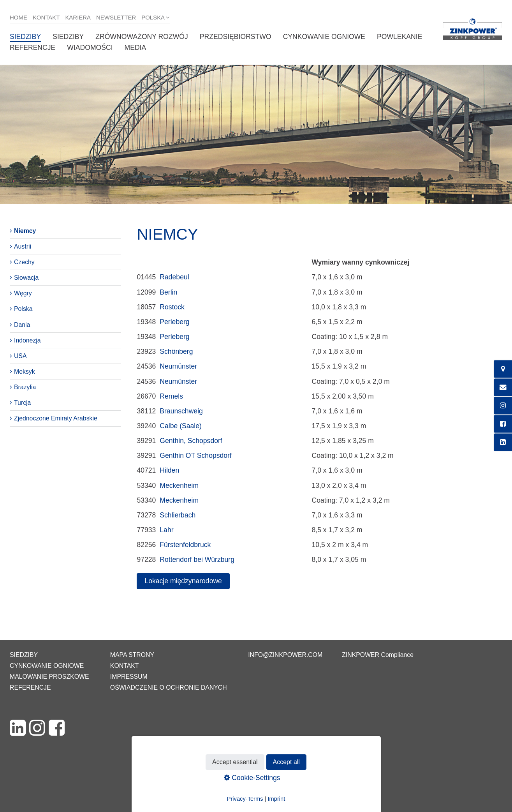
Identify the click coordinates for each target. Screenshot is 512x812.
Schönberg (176, 351)
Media (135, 48)
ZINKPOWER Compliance (378, 655)
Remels (171, 396)
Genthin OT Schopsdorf (196, 455)
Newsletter (116, 17)
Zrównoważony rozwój (142, 37)
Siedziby (25, 37)
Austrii (23, 246)
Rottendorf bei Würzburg (197, 560)
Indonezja (27, 340)
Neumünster (178, 366)
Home (18, 17)
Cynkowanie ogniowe (324, 37)
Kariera (78, 17)
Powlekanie (399, 37)
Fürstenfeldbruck (185, 545)
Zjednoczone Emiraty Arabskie (56, 418)
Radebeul (174, 277)
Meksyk (25, 372)
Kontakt (46, 17)
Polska (153, 17)
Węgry (23, 293)
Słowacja (26, 278)
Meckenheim (179, 485)
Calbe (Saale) (181, 426)
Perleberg (174, 322)
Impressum (129, 677)
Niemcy (25, 231)
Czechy (24, 262)
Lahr (166, 530)
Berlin (168, 292)
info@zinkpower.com (285, 655)
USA (20, 356)
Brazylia (25, 387)
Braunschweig (181, 411)
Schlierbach (178, 515)
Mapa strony (132, 655)
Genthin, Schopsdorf (191, 441)
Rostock (172, 307)
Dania (22, 325)
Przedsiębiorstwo (236, 37)
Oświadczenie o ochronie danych (169, 688)
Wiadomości (90, 48)
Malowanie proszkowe (49, 677)
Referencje (33, 48)
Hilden (169, 470)
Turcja (22, 403)
